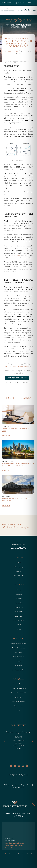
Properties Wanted (18, 648)
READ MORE (6, 436)
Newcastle (18, 603)
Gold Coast (19, 616)
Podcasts (18, 652)
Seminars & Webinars (18, 644)
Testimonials (18, 706)
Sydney (18, 590)
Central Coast (19, 612)
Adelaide (18, 625)
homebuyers (15, 256)
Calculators (18, 697)
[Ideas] (26, 775)
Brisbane (19, 599)
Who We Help (19, 567)
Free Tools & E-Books (19, 693)
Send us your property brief (17, 378)
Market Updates (19, 657)
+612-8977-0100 (19, 736)
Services (18, 571)
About (19, 563)
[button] (33, 741)
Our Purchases (19, 576)
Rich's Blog (18, 666)
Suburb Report (18, 684)
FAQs (18, 710)
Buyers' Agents (24, 367)
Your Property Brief (18, 670)
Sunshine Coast (18, 620)
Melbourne (18, 594)
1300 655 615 (19, 738)
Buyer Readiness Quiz (19, 688)
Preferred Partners (19, 701)
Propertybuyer (11, 367)
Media (19, 661)
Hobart (18, 629)
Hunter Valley (18, 607)
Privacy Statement (19, 787)
